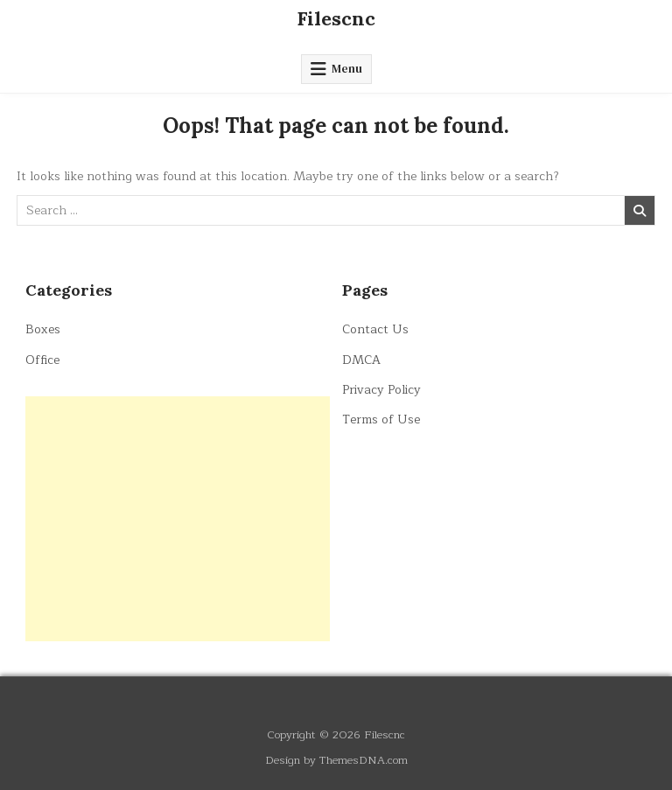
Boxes (43, 329)
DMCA (361, 360)
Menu (347, 69)
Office (42, 360)
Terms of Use (381, 419)
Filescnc (336, 18)
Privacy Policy (381, 390)
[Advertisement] (178, 519)
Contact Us (375, 329)
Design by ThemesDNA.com (336, 760)
